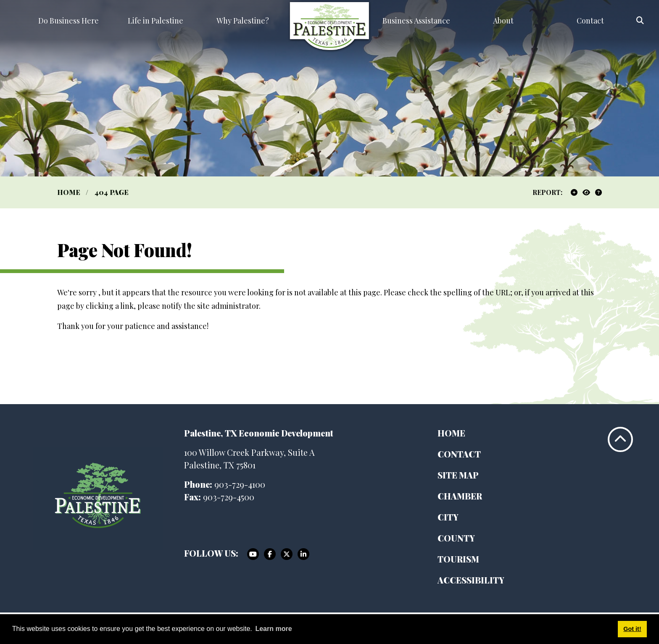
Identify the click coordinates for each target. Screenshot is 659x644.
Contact (459, 454)
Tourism (458, 559)
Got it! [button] (632, 629)
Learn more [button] (273, 629)
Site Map (458, 475)
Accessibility (471, 580)
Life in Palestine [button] (156, 21)
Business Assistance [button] (416, 21)
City (448, 517)
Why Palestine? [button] (243, 21)
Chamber (460, 496)
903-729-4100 (240, 484)
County (456, 538)
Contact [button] (590, 21)
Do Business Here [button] (69, 21)
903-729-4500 (229, 497)
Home (451, 433)
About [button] (503, 21)
